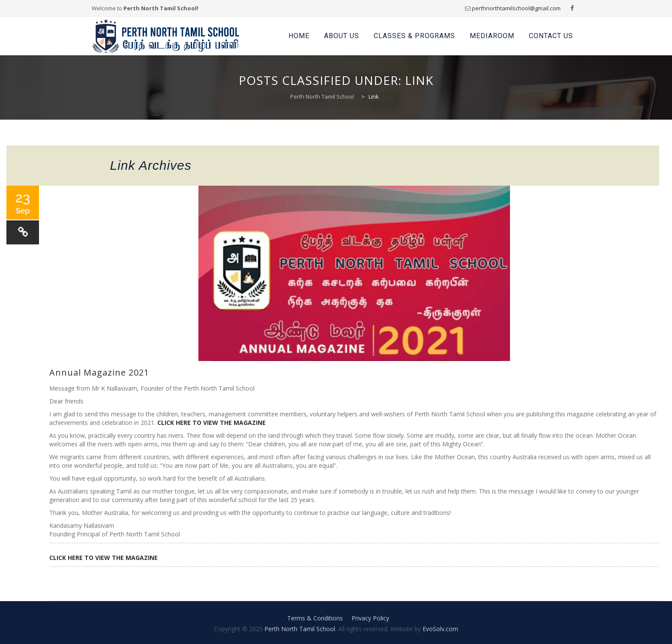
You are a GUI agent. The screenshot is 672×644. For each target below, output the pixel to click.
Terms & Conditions (315, 618)
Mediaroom (492, 36)
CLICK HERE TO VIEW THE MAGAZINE (211, 423)
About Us (342, 36)
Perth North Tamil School (300, 629)
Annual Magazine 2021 (99, 372)
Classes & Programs (414, 36)
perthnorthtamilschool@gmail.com (516, 8)
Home (299, 36)
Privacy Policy (370, 618)
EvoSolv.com (440, 629)
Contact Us (551, 36)
